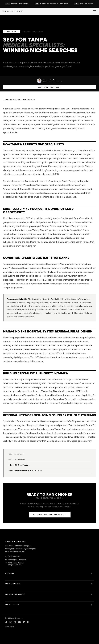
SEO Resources (13, 584)
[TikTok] (6, 622)
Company (10, 573)
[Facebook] (28, 622)
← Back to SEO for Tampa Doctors (19, 100)
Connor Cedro (50, 80)
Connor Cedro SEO (13, 11)
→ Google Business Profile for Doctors (25, 470)
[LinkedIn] (24, 622)
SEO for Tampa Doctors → (49, 87)
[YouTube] (19, 622)
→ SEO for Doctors (16, 460)
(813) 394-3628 (13, 556)
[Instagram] (11, 622)
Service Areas (12, 605)
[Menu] (94, 11)
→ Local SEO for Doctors (19, 465)
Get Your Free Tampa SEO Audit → (50, 515)
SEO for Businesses (15, 594)
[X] (15, 622)
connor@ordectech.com (16, 560)
